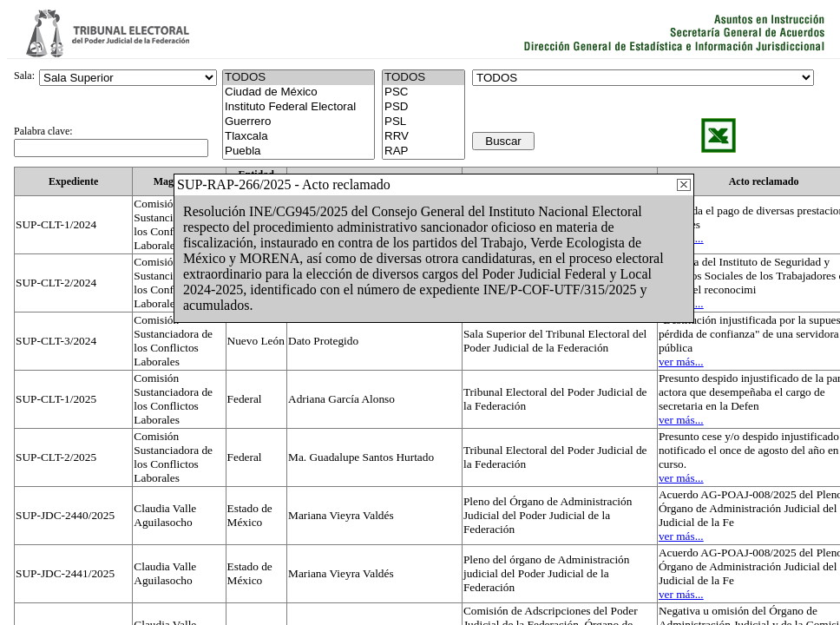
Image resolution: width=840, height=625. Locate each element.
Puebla (299, 151)
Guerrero (299, 122)
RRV (423, 137)
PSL (423, 122)
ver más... (681, 362)
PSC (423, 92)
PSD (423, 107)
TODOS (423, 78)
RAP (423, 151)
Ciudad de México (299, 92)
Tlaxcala (299, 137)
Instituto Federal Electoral (299, 107)
